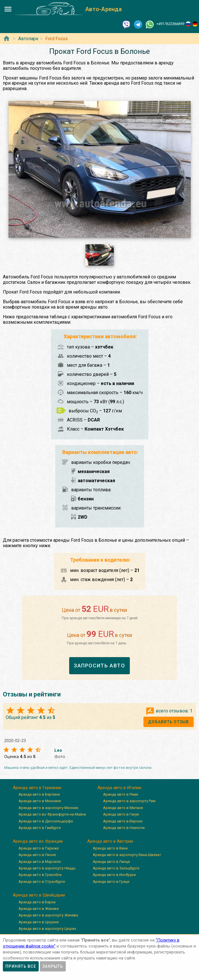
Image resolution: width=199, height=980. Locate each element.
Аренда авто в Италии (119, 788)
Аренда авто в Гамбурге (40, 828)
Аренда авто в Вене (110, 848)
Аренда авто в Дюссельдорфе (46, 821)
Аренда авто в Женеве (39, 909)
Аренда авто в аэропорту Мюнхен (48, 808)
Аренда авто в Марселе (40, 862)
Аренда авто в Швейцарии (39, 895)
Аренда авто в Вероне (123, 821)
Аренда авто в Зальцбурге (116, 868)
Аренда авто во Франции (38, 841)
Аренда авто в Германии (37, 788)
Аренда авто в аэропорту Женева (48, 915)
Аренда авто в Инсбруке (114, 875)
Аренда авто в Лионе (37, 855)
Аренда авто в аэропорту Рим (129, 801)
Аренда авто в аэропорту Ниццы (47, 868)
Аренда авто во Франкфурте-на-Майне (52, 814)
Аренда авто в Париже (39, 848)
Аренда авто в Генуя (121, 814)
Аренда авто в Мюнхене (40, 801)
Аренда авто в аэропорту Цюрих (47, 929)
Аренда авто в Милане (123, 808)
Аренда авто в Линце (111, 862)
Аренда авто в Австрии (110, 841)
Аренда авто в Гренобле (40, 875)
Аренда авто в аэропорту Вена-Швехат (127, 855)
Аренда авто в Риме (121, 794)
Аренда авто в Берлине (39, 794)
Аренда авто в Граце (111, 882)
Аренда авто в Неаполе (124, 828)
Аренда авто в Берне (37, 902)
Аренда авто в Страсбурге (42, 882)
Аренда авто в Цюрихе (39, 922)
